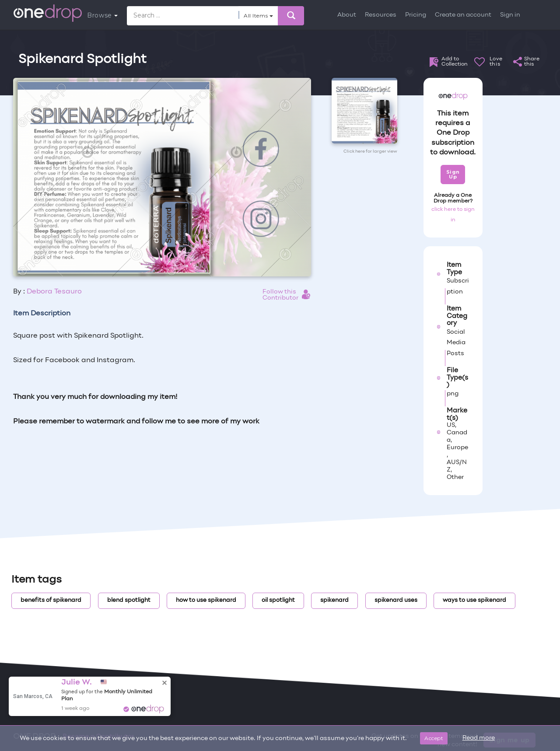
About (347, 15)
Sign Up (453, 174)
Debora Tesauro (54, 292)
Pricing (416, 15)
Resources (381, 15)
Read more (479, 738)
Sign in (510, 15)
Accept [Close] (434, 738)
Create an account (463, 15)
